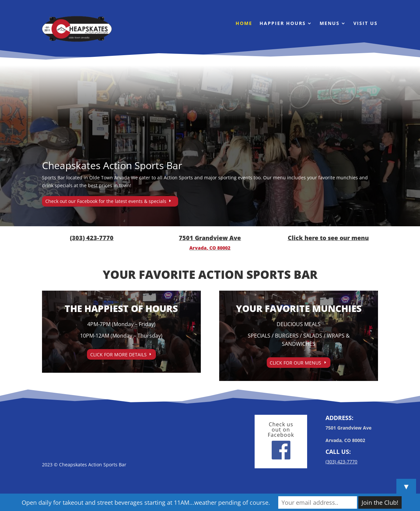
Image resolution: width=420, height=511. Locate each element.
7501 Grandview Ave (210, 238)
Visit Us (366, 24)
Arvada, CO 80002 (210, 248)
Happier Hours (283, 24)
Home (244, 24)
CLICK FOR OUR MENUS (295, 363)
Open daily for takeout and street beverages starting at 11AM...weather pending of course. (146, 502)
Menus (330, 24)
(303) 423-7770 (92, 238)
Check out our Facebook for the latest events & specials (106, 201)
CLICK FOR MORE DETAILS (118, 355)
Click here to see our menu (328, 238)
